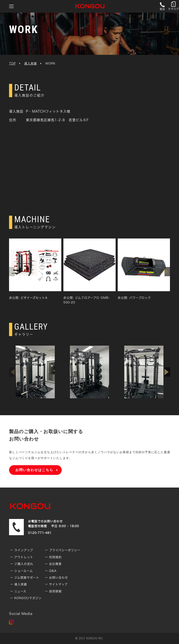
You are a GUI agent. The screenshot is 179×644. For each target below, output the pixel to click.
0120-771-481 (40, 533)
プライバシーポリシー (65, 550)
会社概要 (55, 564)
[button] (167, 272)
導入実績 (31, 63)
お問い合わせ (59, 578)
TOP (12, 63)
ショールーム (24, 571)
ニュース (20, 591)
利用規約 (55, 557)
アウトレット (24, 557)
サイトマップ (58, 584)
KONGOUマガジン (28, 598)
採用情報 (55, 591)
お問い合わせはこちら (34, 470)
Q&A (53, 571)
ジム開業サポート (27, 578)
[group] (35, 269)
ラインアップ (24, 550)
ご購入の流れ (24, 564)
